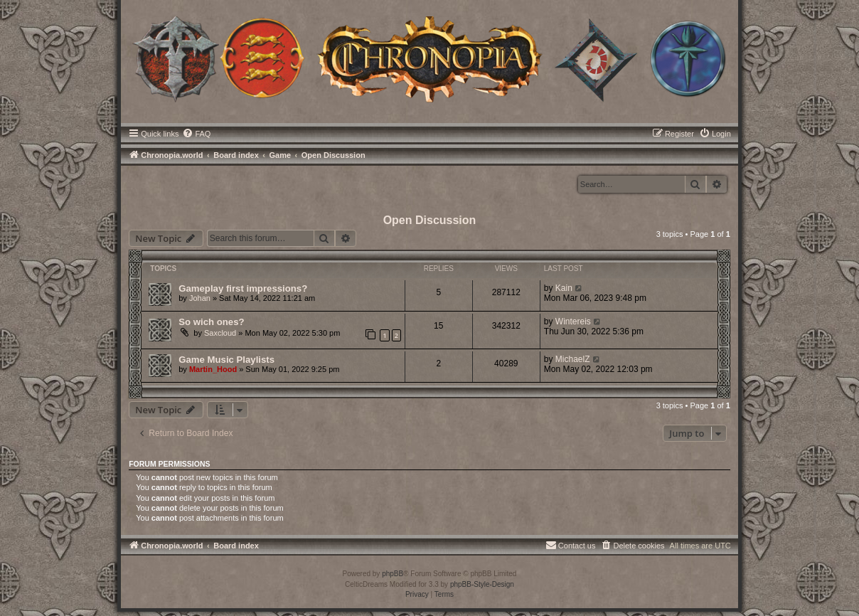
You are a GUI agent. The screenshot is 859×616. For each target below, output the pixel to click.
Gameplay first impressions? (243, 288)
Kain (564, 288)
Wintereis (573, 322)
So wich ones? (211, 322)
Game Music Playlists (226, 360)
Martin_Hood (213, 369)
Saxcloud (220, 333)
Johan (200, 298)
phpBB (393, 574)
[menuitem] (196, 134)
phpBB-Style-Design (482, 584)
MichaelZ (573, 359)
